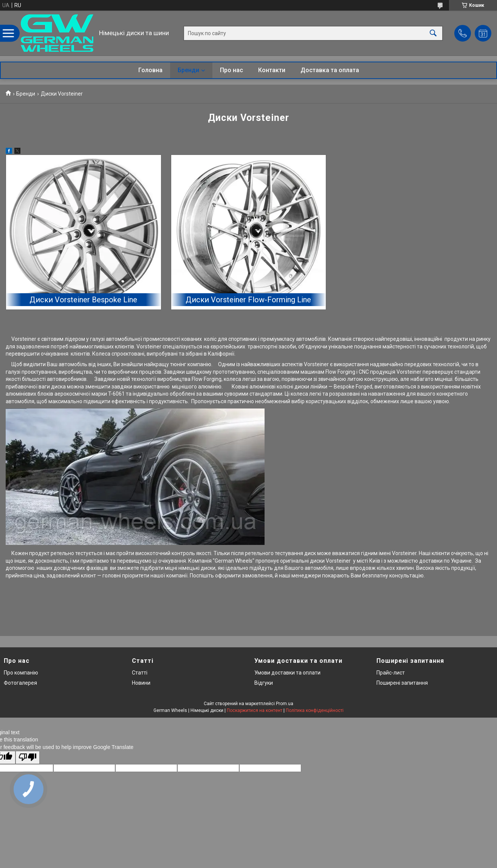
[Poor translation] (28, 757)
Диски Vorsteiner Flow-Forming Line (248, 300)
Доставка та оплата (330, 70)
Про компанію (21, 673)
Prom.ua (285, 704)
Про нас (231, 70)
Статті (140, 673)
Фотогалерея (20, 683)
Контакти (272, 70)
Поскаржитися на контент (255, 710)
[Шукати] (433, 33)
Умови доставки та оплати (287, 673)
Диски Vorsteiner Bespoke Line (83, 300)
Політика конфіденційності (315, 710)
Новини (141, 683)
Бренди (188, 70)
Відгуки (264, 683)
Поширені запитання (402, 683)
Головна (150, 70)
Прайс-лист (391, 673)
